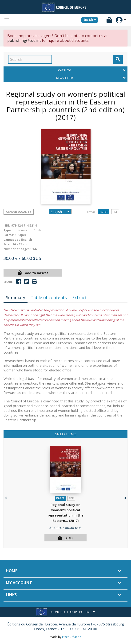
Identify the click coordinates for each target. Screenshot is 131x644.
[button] (125, 497)
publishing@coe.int (24, 40)
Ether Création (72, 637)
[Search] (30, 59)
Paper (103, 212)
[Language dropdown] (91, 20)
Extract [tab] (79, 297)
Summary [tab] (16, 297)
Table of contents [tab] (49, 297)
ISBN (7, 226)
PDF (115, 212)
